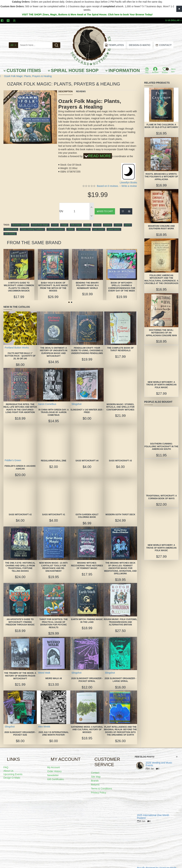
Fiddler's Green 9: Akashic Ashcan (20, 463)
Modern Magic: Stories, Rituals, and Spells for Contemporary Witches (120, 403)
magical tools (11, 225)
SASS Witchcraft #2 (20, 510)
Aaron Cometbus (47, 400)
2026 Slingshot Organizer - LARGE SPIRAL (120, 675)
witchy (97, 220)
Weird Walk (44, 668)
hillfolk (71, 225)
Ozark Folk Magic (40, 220)
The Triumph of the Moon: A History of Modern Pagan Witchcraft (20, 671)
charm (118, 220)
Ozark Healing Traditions (32, 225)
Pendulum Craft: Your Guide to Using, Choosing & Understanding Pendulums (87, 346)
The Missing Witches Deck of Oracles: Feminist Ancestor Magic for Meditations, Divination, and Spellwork (120, 564)
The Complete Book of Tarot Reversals (120, 345)
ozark (55, 220)
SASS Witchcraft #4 (87, 456)
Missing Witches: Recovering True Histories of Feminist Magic (87, 561)
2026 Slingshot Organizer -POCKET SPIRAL (87, 675)
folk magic (76, 220)
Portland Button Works (17, 343)
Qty (61, 207)
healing (108, 220)
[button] (69, 298)
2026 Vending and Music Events (159, 760)
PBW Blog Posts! (145, 752)
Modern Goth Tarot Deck (120, 510)
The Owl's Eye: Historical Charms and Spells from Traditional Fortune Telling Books (20, 562)
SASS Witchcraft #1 (54, 510)
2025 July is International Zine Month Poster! (54, 729)
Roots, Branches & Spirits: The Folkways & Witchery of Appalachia (161, 177)
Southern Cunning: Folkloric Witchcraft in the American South (161, 446)
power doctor (114, 225)
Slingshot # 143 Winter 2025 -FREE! (87, 407)
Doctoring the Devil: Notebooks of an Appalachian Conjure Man (161, 333)
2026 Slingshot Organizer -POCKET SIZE (20, 729)
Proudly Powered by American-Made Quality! (157, 865)
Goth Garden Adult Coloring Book (87, 511)
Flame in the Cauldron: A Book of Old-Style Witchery (161, 126)
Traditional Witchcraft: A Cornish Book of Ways (161, 497)
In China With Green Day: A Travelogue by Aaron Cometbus (54, 408)
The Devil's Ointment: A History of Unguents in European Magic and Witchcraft (54, 347)
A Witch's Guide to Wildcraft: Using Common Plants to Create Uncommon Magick (19, 282)
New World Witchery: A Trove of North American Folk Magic (161, 385)
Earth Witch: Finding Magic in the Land (87, 616)
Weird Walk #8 (54, 674)
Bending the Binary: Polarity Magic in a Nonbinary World (87, 281)
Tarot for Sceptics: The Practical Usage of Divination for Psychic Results (54, 619)
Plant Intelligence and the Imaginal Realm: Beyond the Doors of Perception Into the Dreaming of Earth (120, 726)
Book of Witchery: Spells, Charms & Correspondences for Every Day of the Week (122, 282)
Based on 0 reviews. (108, 182)
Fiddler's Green (13, 456)
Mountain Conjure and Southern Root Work (161, 227)
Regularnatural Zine (54, 456)
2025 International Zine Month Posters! (153, 812)
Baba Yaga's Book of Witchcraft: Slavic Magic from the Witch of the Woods (53, 282)
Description (66, 92)
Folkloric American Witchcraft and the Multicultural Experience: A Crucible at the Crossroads (161, 279)
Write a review (129, 182)
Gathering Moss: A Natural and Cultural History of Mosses (87, 725)
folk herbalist (83, 225)
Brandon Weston (20, 220)
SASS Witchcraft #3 (120, 456)
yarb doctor (99, 225)
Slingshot (77, 400)
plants (128, 220)
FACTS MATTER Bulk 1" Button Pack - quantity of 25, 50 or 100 (20, 351)
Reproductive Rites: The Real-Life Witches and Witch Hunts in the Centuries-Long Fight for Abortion (20, 405)
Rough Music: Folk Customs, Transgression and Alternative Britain (120, 618)
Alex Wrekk (44, 722)
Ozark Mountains (56, 225)
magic (64, 220)
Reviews (81, 92)
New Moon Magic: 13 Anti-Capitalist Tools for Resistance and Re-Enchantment (54, 562)
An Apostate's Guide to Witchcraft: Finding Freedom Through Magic (20, 618)
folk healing (10, 229)
